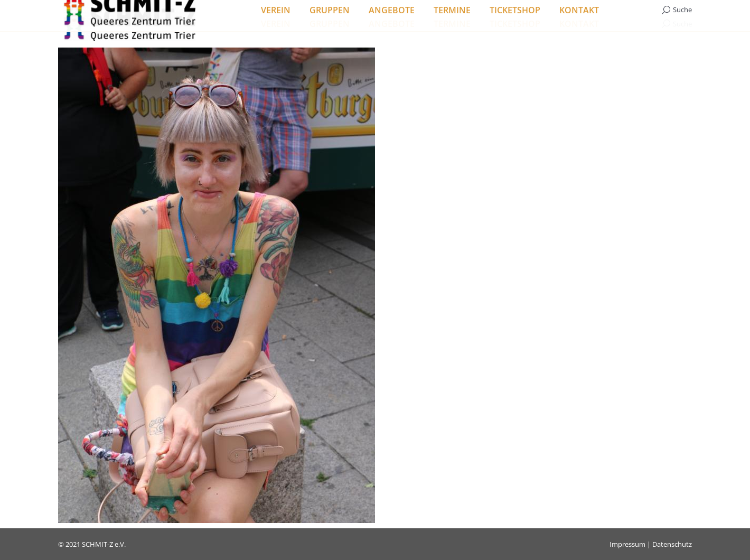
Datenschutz (672, 544)
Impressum (627, 544)
